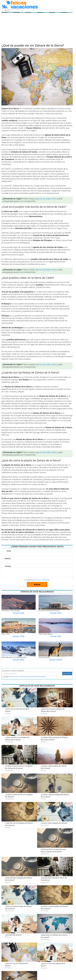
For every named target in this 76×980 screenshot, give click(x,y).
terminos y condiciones (19, 677)
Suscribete (67, 673)
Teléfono (8, 559)
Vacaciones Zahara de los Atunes (49, 611)
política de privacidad (38, 677)
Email (9, 551)
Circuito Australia (44, 657)
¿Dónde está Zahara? (14, 935)
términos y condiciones (42, 580)
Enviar (37, 584)
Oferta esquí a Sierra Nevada (11, 611)
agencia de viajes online (46, 199)
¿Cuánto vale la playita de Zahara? (54, 823)
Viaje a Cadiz (6, 634)
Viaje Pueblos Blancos (46, 634)
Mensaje (8, 566)
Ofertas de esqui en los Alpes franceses (14, 657)
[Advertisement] (37, 29)
